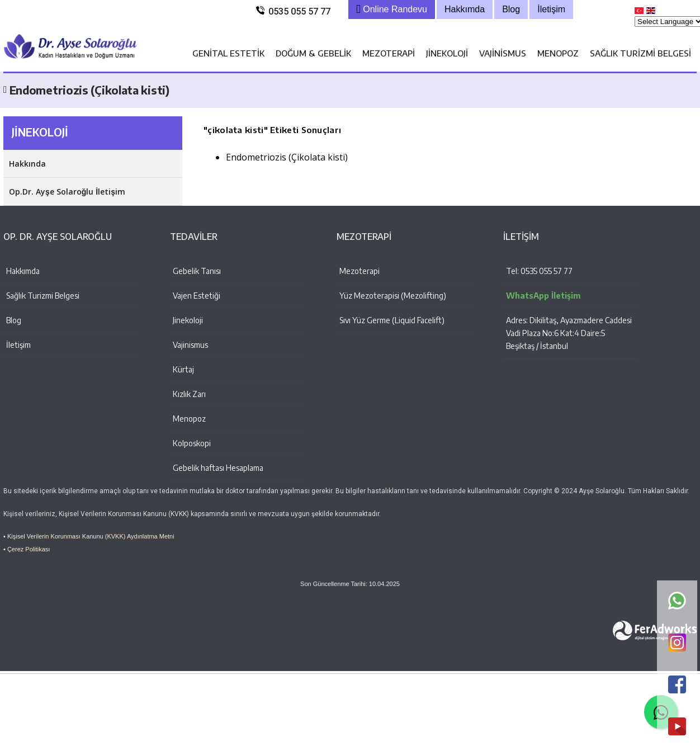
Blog (14, 320)
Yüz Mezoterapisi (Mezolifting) (393, 296)
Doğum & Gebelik (313, 53)
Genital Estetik (228, 53)
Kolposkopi (192, 443)
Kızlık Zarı (189, 394)
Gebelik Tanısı (197, 271)
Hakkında (27, 164)
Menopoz (558, 53)
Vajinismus (503, 53)
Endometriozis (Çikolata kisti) (287, 157)
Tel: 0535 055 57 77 (539, 271)
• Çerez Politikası (27, 549)
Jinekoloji (447, 53)
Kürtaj (183, 369)
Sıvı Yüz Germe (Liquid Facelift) (392, 320)
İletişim (18, 345)
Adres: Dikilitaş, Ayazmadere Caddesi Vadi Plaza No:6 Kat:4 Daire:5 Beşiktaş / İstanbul (569, 333)
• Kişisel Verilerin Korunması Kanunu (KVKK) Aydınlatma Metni (89, 536)
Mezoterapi (389, 53)
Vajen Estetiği (197, 296)
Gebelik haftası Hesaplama (218, 468)
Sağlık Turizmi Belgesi (640, 53)
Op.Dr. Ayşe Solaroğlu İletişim (67, 192)
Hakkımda (23, 271)
